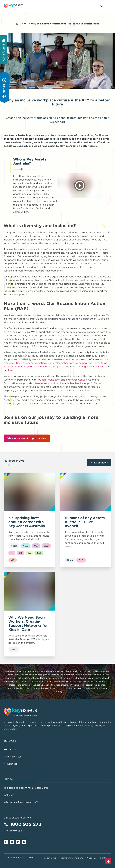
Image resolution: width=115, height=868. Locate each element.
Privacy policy (50, 858)
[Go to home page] (14, 6)
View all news (99, 463)
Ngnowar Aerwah (77, 380)
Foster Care (10, 749)
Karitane (8, 370)
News (25, 24)
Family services (13, 757)
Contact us (106, 858)
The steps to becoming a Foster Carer (26, 788)
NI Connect (10, 764)
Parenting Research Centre (90, 367)
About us (92, 858)
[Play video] (80, 185)
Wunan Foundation (49, 380)
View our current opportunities (27, 438)
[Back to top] (108, 861)
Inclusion (9, 795)
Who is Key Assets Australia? (21, 802)
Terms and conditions (72, 858)
